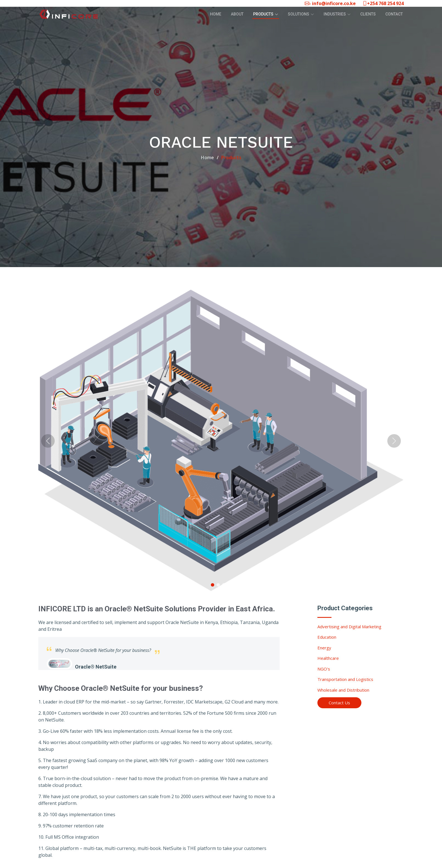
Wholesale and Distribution (343, 690)
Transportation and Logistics (345, 680)
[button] (213, 585)
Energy (324, 648)
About (237, 14)
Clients (368, 14)
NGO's (324, 669)
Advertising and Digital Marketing (349, 627)
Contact (394, 14)
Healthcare (328, 659)
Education (327, 638)
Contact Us (339, 703)
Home (216, 14)
